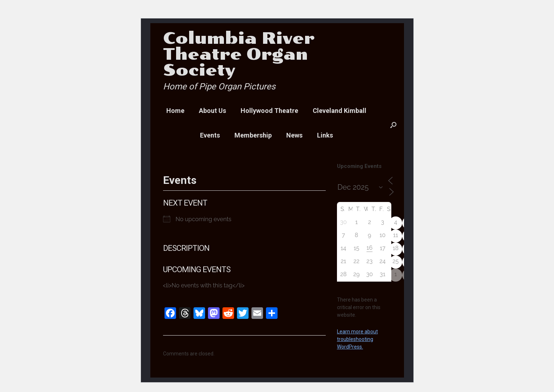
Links (325, 135)
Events (210, 135)
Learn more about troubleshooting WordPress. (357, 339)
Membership (253, 135)
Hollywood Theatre (269, 111)
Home (175, 111)
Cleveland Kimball (340, 111)
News (294, 135)
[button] (393, 125)
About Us (213, 111)
